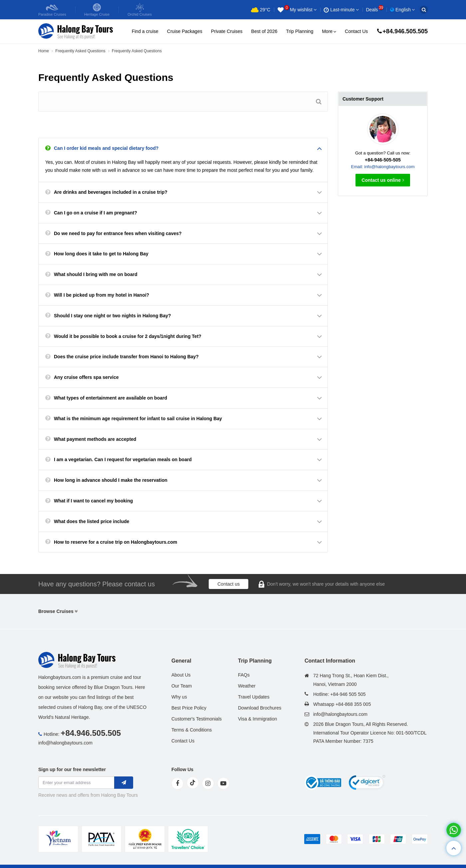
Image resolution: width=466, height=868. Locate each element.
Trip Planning (300, 31)
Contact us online (383, 180)
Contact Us (356, 31)
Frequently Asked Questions (80, 51)
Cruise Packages (185, 31)
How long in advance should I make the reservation (111, 480)
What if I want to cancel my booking (93, 501)
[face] (177, 783)
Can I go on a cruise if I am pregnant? (96, 213)
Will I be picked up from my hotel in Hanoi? (102, 295)
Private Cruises (227, 31)
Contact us (229, 584)
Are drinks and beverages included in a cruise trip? (111, 192)
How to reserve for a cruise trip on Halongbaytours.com (116, 542)
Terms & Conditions (192, 730)
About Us (181, 675)
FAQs (244, 675)
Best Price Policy (189, 708)
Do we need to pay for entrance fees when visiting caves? (118, 233)
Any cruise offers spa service (86, 377)
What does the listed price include (92, 521)
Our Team (182, 686)
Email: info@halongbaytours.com (383, 167)
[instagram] (208, 783)
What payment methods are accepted (95, 439)
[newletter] (124, 783)
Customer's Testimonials (197, 719)
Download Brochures (260, 708)
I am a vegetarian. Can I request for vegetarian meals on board (123, 459)
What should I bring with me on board (96, 274)
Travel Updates (254, 697)
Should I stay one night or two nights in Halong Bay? (113, 316)
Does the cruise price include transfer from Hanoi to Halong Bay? (126, 357)
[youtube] (223, 783)
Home (44, 51)
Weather (247, 686)
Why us (179, 697)
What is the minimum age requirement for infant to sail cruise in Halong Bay (138, 419)
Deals (375, 10)
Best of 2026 (264, 31)
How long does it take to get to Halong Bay (101, 254)
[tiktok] (193, 783)
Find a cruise (145, 31)
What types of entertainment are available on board (111, 398)
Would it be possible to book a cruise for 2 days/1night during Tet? (128, 336)
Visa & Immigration (257, 719)
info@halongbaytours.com (65, 743)
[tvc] (188, 839)
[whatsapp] (454, 830)
